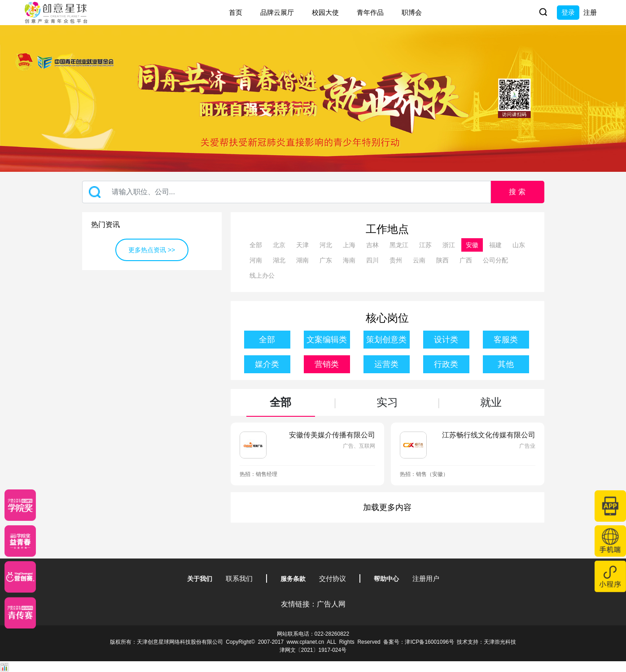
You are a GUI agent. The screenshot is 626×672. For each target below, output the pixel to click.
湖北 (279, 260)
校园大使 (325, 12)
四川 (372, 260)
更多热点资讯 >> (152, 250)
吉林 (372, 245)
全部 (256, 245)
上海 (349, 245)
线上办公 (262, 275)
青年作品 (370, 12)
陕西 (442, 260)
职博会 (412, 12)
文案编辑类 (327, 340)
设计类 (446, 340)
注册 (590, 12)
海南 (349, 260)
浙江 (449, 245)
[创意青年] (20, 613)
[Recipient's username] (287, 192)
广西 (466, 260)
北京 (279, 245)
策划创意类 (386, 340)
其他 (506, 364)
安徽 (472, 245)
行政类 (446, 364)
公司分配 (495, 260)
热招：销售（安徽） (424, 474)
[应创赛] (20, 577)
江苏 (425, 245)
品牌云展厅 (277, 12)
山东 (519, 245)
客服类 (506, 340)
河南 (256, 260)
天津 (302, 245)
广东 (326, 260)
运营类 (386, 364)
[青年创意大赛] (20, 541)
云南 (419, 260)
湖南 (302, 260)
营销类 (327, 364)
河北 (326, 245)
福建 (495, 245)
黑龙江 (399, 245)
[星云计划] (20, 505)
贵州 (396, 260)
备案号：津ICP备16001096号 (418, 642)
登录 (568, 12)
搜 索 (517, 192)
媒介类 (267, 364)
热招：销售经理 (258, 474)
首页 (236, 12)
